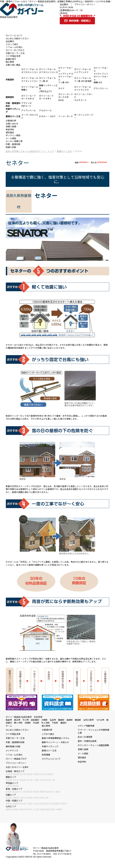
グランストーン (101, 88)
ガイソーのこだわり (15, 50)
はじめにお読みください (17, 38)
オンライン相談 (13, 135)
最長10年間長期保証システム (56, 738)
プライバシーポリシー (85, 4)
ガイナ (61, 88)
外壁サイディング (50, 746)
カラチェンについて (51, 759)
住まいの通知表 (85, 737)
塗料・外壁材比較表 (87, 741)
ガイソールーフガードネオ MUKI (66, 97)
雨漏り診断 (11, 147)
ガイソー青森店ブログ (16, 759)
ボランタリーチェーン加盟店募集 (93, 745)
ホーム (9, 726)
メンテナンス (12, 751)
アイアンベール (28, 110)
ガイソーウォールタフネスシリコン (30, 71)
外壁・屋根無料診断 (15, 742)
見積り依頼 (11, 126)
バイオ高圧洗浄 (13, 56)
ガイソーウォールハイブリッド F (83, 71)
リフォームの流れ (14, 47)
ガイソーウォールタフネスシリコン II (48, 71)
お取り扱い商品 (13, 65)
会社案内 (64, 4)
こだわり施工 (48, 734)
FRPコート (26, 106)
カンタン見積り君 (14, 141)
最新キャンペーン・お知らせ (55, 742)
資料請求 (10, 132)
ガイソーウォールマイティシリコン (30, 80)
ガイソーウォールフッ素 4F (47, 80)
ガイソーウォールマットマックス (83, 88)
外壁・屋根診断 (13, 144)
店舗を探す (11, 59)
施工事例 (10, 62)
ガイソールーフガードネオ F (46, 97)
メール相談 (11, 138)
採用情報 (46, 755)
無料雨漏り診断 (13, 746)
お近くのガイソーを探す (17, 767)
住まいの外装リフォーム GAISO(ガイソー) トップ (30, 151)
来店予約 (10, 129)
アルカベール (45, 110)
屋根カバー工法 (64, 151)
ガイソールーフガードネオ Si (29, 97)
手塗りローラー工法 (15, 53)
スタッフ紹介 (12, 44)
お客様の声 (11, 121)
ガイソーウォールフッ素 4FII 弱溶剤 (83, 80)
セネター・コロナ (47, 116)
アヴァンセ (27, 103)
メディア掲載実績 (86, 726)
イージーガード (66, 116)
